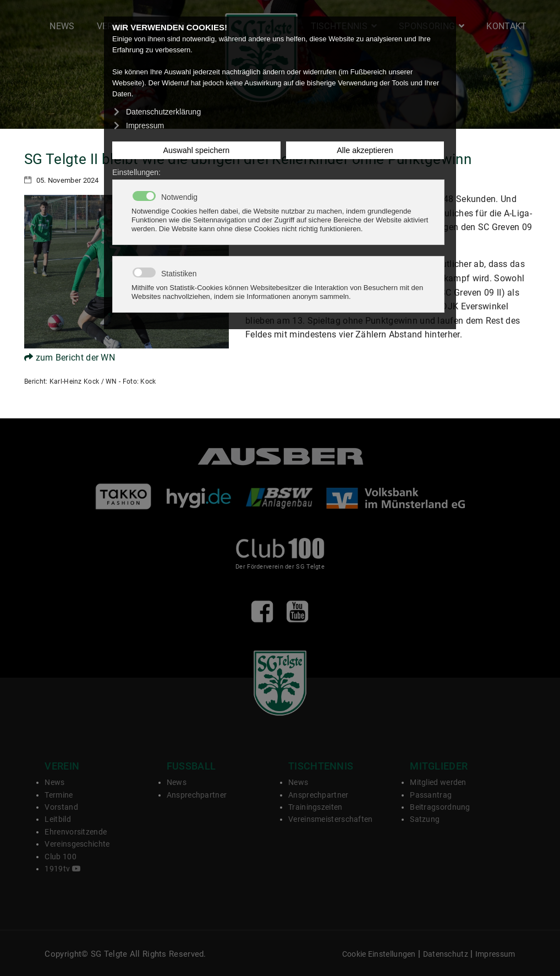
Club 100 (60, 857)
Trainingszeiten (315, 807)
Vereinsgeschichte (77, 844)
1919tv (62, 869)
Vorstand (61, 807)
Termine (59, 795)
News (62, 26)
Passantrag (431, 795)
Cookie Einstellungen (379, 954)
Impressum (495, 954)
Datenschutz (446, 954)
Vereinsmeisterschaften (331, 819)
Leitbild (57, 819)
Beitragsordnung (440, 807)
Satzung (425, 819)
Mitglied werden (438, 782)
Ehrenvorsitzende (76, 832)
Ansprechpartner (197, 795)
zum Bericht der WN (70, 358)
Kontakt (506, 26)
